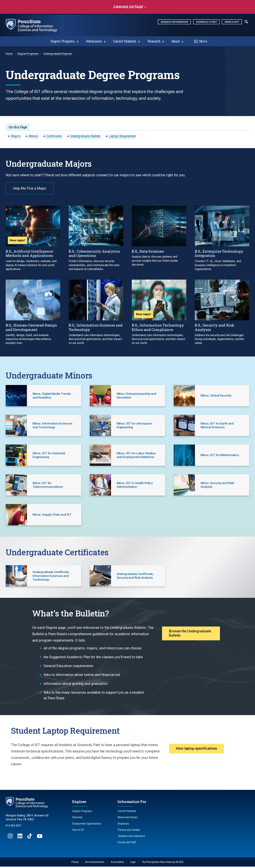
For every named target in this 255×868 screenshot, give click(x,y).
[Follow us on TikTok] (30, 839)
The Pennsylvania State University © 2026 (163, 863)
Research (154, 41)
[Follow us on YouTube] (40, 839)
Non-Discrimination (95, 863)
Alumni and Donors (128, 819)
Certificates (53, 136)
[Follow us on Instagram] (11, 839)
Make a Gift (232, 22)
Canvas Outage (127, 7)
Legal (133, 863)
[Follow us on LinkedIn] (20, 839)
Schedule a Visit (206, 22)
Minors (32, 136)
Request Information (174, 22)
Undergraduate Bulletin (85, 136)
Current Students (125, 41)
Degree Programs (63, 41)
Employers (123, 825)
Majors (14, 136)
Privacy (75, 863)
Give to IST (78, 831)
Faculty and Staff (127, 844)
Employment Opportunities (87, 825)
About (176, 41)
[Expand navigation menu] (246, 21)
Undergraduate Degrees (58, 54)
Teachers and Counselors (131, 837)
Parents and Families (129, 831)
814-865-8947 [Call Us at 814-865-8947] (14, 827)
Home (9, 54)
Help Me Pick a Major (30, 189)
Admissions (94, 41)
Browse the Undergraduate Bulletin (191, 635)
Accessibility (117, 863)
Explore (79, 803)
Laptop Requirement (123, 136)
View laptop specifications (197, 750)
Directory (77, 819)
